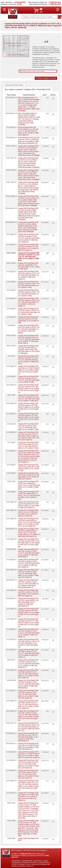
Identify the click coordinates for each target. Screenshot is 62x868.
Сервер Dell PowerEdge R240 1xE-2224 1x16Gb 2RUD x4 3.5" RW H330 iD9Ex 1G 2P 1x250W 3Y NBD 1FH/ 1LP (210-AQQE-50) (29, 543)
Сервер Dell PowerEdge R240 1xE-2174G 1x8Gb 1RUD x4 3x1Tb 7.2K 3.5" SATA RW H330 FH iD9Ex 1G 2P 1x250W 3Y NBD (29, 495)
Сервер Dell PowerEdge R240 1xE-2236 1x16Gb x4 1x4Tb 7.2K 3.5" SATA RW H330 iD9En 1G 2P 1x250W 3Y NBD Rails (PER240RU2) (29, 684)
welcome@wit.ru (41, 850)
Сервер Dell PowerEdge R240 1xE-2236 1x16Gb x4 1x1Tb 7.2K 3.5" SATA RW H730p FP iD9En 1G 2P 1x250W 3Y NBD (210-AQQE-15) (28, 674)
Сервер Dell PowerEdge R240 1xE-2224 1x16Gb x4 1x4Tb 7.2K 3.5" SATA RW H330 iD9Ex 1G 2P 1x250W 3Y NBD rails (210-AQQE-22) (29, 563)
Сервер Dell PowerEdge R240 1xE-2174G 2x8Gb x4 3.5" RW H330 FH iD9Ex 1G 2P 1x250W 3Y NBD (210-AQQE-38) (29, 505)
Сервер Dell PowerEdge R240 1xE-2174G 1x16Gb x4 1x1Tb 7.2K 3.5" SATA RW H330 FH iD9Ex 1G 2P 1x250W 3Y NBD (28, 445)
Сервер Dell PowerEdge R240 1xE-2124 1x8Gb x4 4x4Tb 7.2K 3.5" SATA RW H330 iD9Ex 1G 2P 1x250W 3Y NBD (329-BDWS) (29, 329)
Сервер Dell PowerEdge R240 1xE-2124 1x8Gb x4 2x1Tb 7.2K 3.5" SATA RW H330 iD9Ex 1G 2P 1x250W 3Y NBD (29, 293)
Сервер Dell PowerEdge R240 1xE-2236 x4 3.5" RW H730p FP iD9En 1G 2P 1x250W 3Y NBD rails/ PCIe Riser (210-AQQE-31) (29, 755)
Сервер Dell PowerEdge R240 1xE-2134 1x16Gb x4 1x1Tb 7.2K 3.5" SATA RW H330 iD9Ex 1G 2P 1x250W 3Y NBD (29, 379)
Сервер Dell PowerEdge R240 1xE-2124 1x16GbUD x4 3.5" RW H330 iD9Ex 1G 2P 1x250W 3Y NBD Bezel (29, 266)
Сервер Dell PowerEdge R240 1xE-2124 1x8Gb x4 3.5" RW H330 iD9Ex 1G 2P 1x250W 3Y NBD (28, 320)
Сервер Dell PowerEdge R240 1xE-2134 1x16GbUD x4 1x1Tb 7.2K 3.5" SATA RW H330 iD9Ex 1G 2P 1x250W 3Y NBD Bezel (29, 398)
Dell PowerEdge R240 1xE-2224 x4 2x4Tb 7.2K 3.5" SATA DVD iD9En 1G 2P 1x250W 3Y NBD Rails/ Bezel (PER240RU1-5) (29, 140)
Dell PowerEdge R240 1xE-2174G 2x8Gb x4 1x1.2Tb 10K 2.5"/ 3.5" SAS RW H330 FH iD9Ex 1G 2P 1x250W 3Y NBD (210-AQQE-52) (28, 131)
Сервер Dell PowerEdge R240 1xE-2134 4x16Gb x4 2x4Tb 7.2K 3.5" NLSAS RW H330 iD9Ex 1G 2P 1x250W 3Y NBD (28, 427)
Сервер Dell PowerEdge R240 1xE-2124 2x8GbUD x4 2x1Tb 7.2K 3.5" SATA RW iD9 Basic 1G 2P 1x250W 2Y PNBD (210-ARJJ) (28, 360)
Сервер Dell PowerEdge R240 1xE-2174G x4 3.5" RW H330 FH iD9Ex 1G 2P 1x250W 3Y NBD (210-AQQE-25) (28, 513)
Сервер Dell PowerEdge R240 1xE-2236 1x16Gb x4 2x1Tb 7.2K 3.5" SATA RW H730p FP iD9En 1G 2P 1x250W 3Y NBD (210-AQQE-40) (28, 705)
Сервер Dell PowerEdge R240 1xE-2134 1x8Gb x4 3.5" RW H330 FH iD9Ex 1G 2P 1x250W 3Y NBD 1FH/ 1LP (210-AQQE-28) (29, 407)
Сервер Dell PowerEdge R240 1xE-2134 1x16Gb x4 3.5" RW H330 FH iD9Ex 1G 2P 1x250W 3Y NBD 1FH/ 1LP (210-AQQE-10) (29, 389)
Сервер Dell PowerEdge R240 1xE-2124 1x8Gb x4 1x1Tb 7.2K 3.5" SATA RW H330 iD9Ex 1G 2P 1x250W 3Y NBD (29, 285)
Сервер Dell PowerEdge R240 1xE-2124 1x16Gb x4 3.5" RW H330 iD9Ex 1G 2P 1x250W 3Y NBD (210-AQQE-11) (28, 247)
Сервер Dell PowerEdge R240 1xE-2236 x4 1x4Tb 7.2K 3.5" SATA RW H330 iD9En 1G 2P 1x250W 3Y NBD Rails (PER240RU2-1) (28, 737)
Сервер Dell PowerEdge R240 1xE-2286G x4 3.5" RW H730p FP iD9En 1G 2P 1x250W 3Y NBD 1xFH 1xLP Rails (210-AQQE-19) (28, 797)
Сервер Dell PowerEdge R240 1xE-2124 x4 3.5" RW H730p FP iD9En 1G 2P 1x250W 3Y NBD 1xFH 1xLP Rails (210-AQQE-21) (29, 370)
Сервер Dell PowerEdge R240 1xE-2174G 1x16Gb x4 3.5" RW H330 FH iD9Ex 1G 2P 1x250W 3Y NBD (29, 468)
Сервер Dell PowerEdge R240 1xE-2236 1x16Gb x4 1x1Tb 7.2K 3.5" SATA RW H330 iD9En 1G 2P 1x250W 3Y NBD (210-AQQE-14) (29, 653)
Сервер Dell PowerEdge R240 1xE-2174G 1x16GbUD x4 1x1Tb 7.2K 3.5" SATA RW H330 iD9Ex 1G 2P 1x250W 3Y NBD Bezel (29, 485)
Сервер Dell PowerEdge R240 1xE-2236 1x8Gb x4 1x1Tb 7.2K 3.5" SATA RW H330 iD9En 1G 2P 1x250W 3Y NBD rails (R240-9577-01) (29, 727)
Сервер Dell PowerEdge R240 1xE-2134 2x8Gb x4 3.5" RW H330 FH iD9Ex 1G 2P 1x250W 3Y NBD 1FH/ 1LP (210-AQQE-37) (29, 417)
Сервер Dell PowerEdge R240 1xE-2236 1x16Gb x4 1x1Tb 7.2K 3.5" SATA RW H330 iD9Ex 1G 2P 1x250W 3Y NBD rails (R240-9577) (29, 664)
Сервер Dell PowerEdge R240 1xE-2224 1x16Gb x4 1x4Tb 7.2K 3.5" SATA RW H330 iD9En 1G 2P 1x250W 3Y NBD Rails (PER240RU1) (29, 553)
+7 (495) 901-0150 (25, 854)
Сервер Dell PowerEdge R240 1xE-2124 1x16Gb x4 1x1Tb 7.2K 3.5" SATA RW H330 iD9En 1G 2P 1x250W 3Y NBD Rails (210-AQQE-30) (29, 238)
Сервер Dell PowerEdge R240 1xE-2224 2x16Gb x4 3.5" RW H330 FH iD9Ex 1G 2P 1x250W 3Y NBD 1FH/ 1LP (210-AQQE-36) (29, 623)
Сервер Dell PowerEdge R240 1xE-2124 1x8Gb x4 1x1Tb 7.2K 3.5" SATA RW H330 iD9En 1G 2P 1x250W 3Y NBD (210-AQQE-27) (29, 275)
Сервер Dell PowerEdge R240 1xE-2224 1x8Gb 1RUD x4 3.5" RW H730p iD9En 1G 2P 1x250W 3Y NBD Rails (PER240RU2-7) (28, 602)
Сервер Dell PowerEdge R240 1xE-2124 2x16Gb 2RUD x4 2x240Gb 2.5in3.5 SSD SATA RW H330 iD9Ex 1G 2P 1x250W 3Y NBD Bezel (29, 350)
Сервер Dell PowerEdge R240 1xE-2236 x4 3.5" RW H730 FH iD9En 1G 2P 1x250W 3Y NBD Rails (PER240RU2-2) (28, 746)
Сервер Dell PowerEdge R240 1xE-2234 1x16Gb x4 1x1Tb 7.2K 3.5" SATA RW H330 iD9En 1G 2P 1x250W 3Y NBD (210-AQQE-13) (29, 633)
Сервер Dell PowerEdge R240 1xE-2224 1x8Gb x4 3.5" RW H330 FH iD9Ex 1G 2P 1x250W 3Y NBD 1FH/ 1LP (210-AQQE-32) (29, 613)
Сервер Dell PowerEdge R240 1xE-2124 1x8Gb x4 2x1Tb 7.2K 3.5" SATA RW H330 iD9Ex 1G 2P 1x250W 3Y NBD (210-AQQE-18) (29, 302)
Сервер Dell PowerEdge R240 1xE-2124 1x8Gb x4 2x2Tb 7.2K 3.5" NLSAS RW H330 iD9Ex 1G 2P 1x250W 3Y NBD (29, 312)
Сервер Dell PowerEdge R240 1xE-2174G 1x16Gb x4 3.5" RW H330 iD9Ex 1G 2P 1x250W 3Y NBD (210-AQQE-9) (29, 476)
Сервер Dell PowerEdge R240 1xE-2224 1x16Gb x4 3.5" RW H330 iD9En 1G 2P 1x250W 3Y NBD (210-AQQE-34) (28, 593)
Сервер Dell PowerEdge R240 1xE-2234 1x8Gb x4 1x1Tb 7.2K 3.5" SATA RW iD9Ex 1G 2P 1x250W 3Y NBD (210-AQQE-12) (29, 643)
